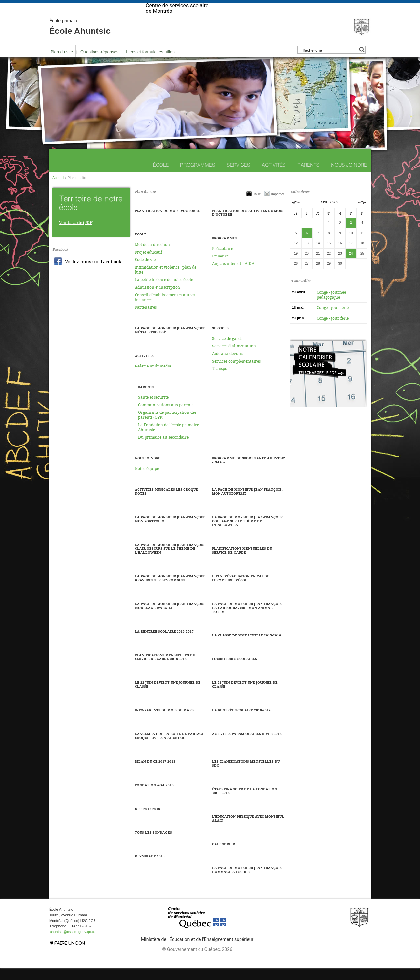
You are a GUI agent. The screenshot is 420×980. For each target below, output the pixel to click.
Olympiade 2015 (150, 869)
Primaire (220, 269)
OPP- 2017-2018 (147, 821)
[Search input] (330, 62)
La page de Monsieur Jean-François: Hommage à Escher (247, 882)
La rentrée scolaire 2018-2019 (241, 723)
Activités (274, 177)
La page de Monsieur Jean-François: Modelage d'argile (170, 618)
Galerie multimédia (153, 379)
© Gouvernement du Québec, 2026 (197, 962)
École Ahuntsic (80, 39)
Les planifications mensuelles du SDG (246, 776)
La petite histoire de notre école (164, 292)
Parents (308, 177)
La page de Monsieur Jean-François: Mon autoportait (247, 504)
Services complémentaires (236, 374)
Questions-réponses (99, 64)
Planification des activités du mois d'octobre (248, 225)
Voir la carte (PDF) (76, 235)
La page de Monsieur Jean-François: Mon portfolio (170, 532)
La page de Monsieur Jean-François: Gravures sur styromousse (170, 591)
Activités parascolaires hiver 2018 (247, 746)
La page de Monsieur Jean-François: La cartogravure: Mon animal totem (247, 620)
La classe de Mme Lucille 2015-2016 (246, 648)
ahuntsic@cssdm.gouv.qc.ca (73, 944)
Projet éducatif (148, 265)
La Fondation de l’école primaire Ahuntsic (168, 440)
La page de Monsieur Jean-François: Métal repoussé (170, 343)
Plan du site (62, 64)
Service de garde (227, 351)
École (161, 177)
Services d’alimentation (234, 359)
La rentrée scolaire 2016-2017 (164, 644)
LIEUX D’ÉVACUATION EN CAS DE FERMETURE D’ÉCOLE (241, 591)
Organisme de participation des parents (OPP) (167, 427)
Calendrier (223, 857)
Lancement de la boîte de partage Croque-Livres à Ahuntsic (170, 748)
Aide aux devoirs (228, 366)
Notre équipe (147, 481)
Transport (221, 381)
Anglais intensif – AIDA (233, 276)
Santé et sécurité (153, 410)
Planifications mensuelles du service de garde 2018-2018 (165, 670)
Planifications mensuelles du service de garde (242, 563)
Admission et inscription (157, 300)
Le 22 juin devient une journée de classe (245, 697)
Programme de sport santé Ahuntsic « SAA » (249, 473)
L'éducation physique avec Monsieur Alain (248, 831)
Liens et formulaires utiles (150, 64)
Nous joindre (349, 177)
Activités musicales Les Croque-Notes (167, 504)
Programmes (198, 177)
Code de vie (145, 272)
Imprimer (278, 207)
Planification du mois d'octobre (167, 223)
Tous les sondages (153, 845)
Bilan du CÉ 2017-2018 (155, 774)
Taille (257, 207)
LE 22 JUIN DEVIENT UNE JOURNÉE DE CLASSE (168, 697)
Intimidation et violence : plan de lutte (166, 282)
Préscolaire (222, 261)
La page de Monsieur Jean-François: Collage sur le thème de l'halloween (247, 534)
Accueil (58, 190)
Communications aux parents (166, 417)
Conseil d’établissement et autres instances (165, 310)
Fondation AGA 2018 (154, 798)
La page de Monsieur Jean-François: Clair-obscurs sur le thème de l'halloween (170, 561)
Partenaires (146, 320)
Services (239, 177)
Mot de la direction (152, 257)
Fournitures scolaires (234, 672)
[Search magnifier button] (362, 62)
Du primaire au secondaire (163, 450)
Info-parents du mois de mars (164, 723)
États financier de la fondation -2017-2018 (244, 804)
